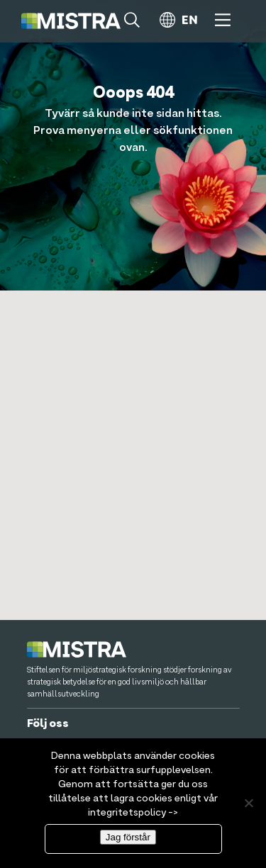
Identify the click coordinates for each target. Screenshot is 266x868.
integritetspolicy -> (133, 813)
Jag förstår (128, 837)
